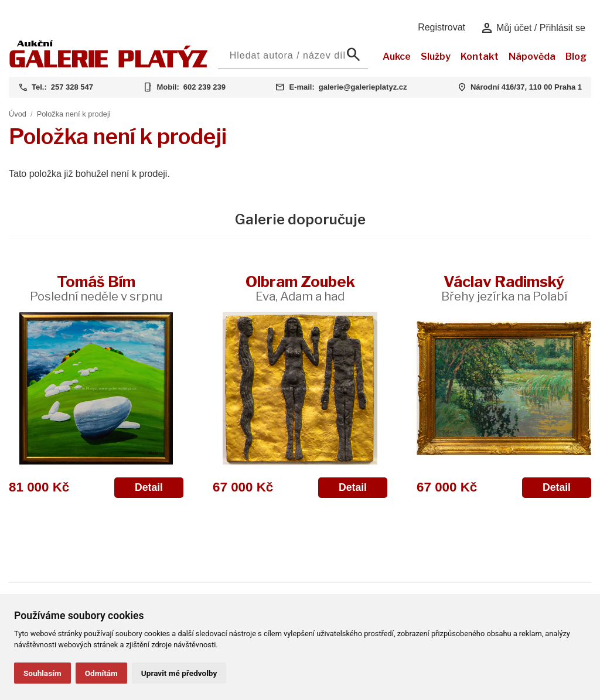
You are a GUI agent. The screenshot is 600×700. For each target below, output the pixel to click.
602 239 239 (204, 87)
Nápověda (532, 57)
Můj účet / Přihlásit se (533, 28)
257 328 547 (72, 87)
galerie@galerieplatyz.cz (363, 87)
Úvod (18, 114)
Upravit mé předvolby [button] (179, 673)
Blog (576, 57)
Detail (149, 487)
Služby (436, 57)
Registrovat (442, 27)
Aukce (397, 57)
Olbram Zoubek (300, 288)
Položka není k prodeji (74, 114)
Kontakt (480, 57)
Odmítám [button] (101, 673)
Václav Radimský (504, 288)
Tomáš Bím (96, 288)
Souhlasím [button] (42, 673)
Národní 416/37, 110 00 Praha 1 (526, 87)
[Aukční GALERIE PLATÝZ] (109, 65)
